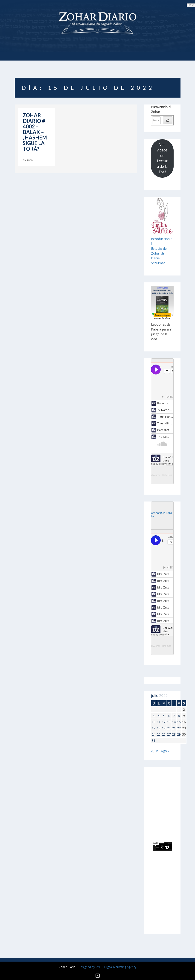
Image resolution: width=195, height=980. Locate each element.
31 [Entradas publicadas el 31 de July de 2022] (154, 741)
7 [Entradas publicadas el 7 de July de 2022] (174, 716)
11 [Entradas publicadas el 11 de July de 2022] (159, 722)
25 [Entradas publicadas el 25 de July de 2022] (159, 734)
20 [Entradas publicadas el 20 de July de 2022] (169, 728)
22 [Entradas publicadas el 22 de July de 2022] (179, 728)
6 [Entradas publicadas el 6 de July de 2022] (169, 716)
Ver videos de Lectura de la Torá (162, 158)
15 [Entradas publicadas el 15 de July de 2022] (179, 722)
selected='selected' (191, 5)
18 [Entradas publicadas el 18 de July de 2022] (159, 728)
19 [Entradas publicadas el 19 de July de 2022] (164, 728)
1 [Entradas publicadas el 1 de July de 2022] (179, 709)
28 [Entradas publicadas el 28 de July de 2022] (174, 734)
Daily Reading (169, 475)
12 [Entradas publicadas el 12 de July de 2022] (164, 722)
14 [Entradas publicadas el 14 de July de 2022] (174, 722)
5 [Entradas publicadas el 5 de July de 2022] (164, 716)
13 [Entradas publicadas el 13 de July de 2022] (169, 722)
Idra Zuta (167, 646)
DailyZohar (154, 475)
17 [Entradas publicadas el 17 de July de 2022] (154, 728)
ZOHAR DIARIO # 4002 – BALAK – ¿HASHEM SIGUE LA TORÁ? (35, 132)
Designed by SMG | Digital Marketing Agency (107, 967)
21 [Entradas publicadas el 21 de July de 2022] (174, 728)
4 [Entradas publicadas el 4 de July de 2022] (159, 716)
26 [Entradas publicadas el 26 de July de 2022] (164, 734)
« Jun (155, 751)
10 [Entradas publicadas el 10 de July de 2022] (154, 722)
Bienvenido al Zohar (161, 109)
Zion (30, 160)
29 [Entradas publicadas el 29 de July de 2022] (179, 734)
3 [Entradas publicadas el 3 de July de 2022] (154, 716)
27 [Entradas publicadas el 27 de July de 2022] (169, 734)
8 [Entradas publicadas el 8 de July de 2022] (179, 716)
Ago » (165, 751)
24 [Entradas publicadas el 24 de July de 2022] (154, 734)
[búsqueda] (168, 120)
